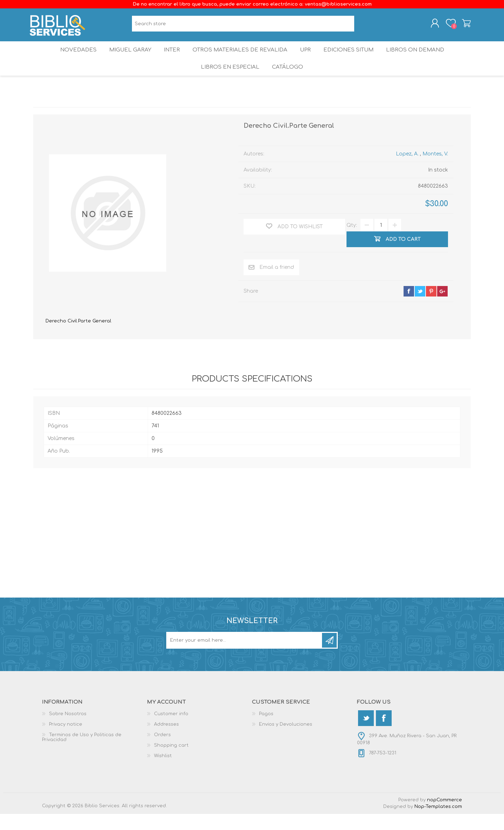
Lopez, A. (407, 170)
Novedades (72, 58)
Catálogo (288, 80)
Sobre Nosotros (68, 730)
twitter (420, 307)
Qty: (352, 241)
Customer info (171, 730)
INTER (171, 58)
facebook (409, 307)
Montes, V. (435, 170)
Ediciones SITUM (353, 58)
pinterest (431, 307)
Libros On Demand (422, 58)
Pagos (266, 730)
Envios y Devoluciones (286, 740)
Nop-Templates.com (438, 823)
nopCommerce (444, 816)
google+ (442, 307)
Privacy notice (66, 740)
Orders (162, 751)
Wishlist (163, 772)
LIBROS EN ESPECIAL (229, 80)
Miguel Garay (126, 58)
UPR (307, 58)
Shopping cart (463, 26)
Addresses (166, 740)
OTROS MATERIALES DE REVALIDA (240, 58)
